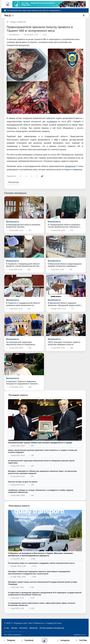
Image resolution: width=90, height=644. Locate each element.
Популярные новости (19, 506)
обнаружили (70, 166)
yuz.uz (83, 635)
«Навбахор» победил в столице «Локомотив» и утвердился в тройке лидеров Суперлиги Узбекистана (41, 491)
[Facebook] (25, 176)
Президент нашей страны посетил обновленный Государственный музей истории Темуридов (43, 583)
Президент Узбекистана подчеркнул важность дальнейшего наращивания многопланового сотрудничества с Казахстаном (39, 573)
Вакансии (34, 628)
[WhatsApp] (36, 176)
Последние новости (18, 395)
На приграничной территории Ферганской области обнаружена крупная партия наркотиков (41, 462)
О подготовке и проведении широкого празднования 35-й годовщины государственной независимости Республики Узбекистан (45, 594)
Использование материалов (52, 628)
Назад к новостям (16, 22)
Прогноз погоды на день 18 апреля (23, 482)
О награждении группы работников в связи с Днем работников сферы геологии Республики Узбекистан (42, 604)
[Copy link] (42, 176)
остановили (52, 122)
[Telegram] (20, 176)
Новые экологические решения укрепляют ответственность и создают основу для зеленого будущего (43, 451)
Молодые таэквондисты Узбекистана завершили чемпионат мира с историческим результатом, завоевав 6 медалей (42, 472)
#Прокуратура (14, 182)
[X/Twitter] (31, 176)
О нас (7, 628)
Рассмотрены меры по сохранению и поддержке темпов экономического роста (41, 563)
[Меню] (84, 15)
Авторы (14, 628)
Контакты (23, 628)
